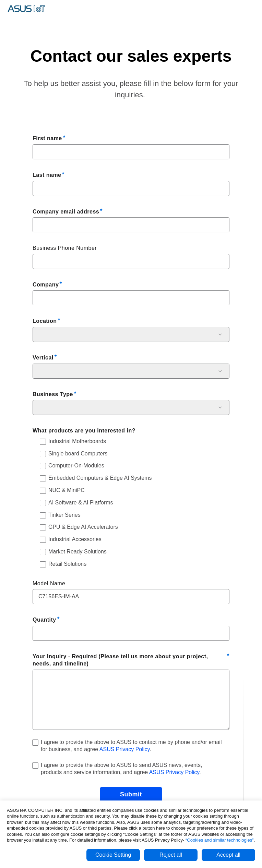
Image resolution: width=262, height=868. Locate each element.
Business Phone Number (65, 248)
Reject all (171, 855)
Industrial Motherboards (77, 441)
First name (47, 138)
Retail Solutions (67, 564)
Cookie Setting (113, 855)
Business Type (53, 394)
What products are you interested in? (84, 431)
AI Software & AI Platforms (81, 503)
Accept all (228, 855)
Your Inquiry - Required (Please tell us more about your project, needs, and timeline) (120, 660)
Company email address (66, 212)
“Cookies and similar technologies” (220, 840)
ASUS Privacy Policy (124, 749)
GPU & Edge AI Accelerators (83, 527)
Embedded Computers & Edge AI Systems (100, 478)
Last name (47, 175)
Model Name (49, 583)
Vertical (43, 358)
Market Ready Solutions (78, 552)
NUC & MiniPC (67, 490)
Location (45, 321)
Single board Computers (78, 454)
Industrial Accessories (75, 539)
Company (46, 285)
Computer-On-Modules (76, 466)
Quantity (44, 620)
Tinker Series (64, 515)
